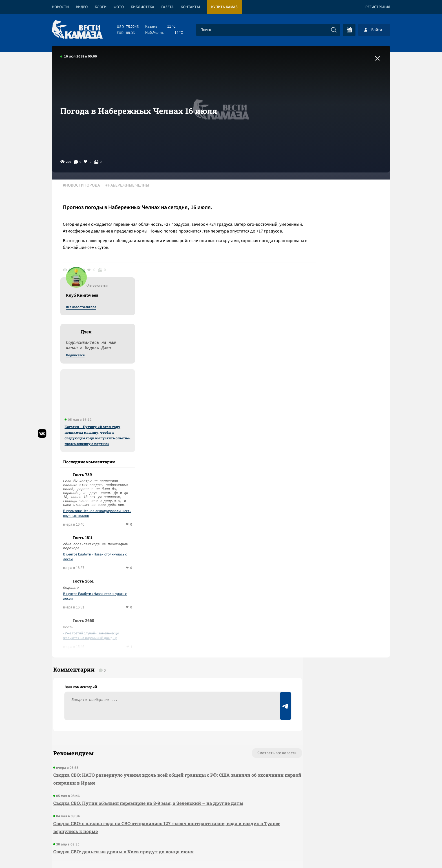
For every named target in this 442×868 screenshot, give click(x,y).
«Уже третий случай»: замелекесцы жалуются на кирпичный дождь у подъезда (338, 521)
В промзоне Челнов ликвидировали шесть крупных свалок (344, 398)
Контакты (190, 7)
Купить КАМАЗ (224, 7)
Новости (60, 7)
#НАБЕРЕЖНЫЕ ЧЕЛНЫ (130, 186)
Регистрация (378, 7)
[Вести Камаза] (77, 30)
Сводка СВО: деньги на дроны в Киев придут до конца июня (122, 742)
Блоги (101, 7)
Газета (167, 7)
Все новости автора (328, 192)
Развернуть (221, 830)
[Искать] (334, 30)
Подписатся (322, 240)
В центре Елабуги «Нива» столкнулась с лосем (342, 442)
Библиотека (142, 7)
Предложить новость (334, 662)
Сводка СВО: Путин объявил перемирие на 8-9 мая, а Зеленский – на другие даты (147, 694)
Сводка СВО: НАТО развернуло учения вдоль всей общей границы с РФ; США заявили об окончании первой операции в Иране (153, 669)
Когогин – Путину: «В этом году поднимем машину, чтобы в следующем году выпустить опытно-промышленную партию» (344, 320)
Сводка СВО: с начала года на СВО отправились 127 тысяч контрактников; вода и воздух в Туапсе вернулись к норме (157, 718)
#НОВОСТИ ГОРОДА (84, 186)
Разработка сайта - (369, 852)
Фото (119, 7)
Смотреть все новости (238, 644)
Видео (82, 7)
